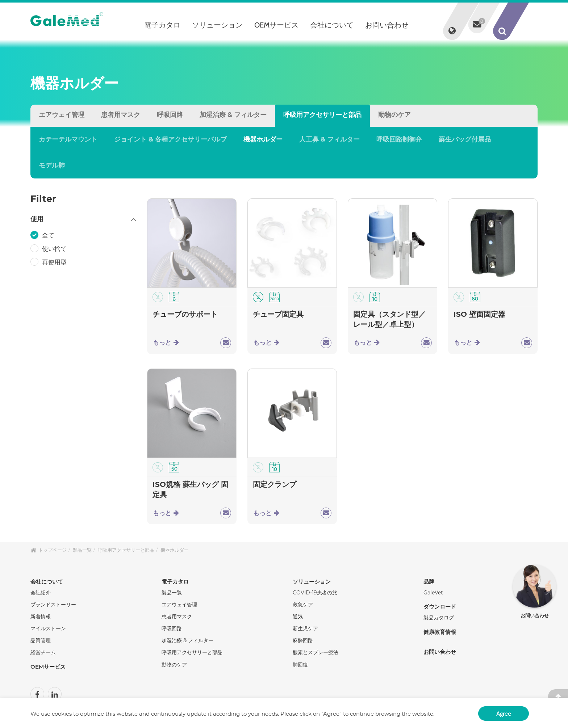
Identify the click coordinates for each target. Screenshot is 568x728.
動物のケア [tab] (394, 115)
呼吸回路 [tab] (170, 115)
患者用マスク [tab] (121, 115)
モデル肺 (52, 165)
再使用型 (55, 262)
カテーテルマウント (68, 139)
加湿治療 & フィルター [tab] (233, 115)
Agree (504, 713)
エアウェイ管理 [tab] (62, 115)
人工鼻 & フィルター (329, 139)
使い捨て (55, 249)
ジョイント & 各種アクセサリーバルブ (170, 139)
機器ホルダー (263, 139)
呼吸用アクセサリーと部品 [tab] (322, 115)
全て (49, 235)
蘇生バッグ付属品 (465, 139)
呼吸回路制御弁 (399, 139)
